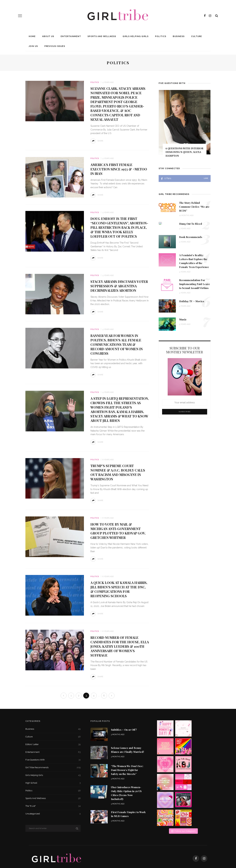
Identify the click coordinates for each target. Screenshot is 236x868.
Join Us (33, 46)
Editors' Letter (53, 744)
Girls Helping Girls (136, 36)
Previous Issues (55, 46)
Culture (197, 36)
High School (53, 783)
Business (179, 36)
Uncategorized (53, 814)
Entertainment (71, 36)
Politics (161, 36)
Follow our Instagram (183, 795)
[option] (185, 125)
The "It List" (53, 806)
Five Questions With (53, 760)
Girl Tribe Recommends (53, 768)
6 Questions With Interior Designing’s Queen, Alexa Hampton (184, 152)
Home (32, 36)
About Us (48, 36)
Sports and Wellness (102, 36)
